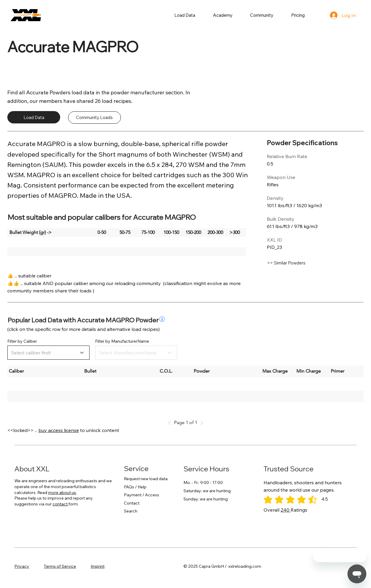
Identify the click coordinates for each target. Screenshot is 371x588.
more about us (62, 492)
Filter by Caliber (22, 341)
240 (286, 510)
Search (131, 511)
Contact (132, 503)
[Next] (200, 423)
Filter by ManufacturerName (122, 341)
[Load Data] (34, 117)
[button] (185, 15)
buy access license (59, 430)
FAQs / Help (135, 487)
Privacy (22, 566)
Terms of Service (60, 566)
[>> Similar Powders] (301, 263)
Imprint (98, 566)
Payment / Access (141, 495)
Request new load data (146, 479)
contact (60, 504)
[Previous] (171, 423)
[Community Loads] (95, 118)
